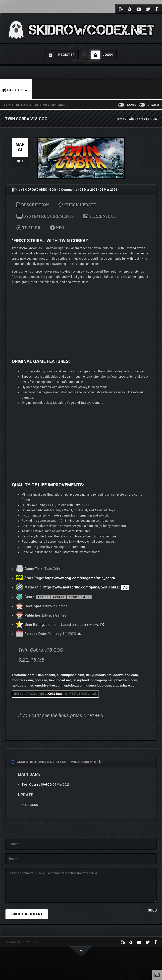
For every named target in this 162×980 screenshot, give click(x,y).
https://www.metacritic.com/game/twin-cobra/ (81, 587)
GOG (53, 190)
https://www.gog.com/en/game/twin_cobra (80, 578)
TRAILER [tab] (28, 228)
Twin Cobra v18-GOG (37, 785)
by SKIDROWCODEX (29, 190)
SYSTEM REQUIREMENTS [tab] (45, 216)
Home (120, 119)
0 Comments (68, 190)
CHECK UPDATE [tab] (78, 205)
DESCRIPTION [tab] (33, 205)
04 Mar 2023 (88, 190)
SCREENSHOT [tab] (100, 216)
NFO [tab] (57, 228)
